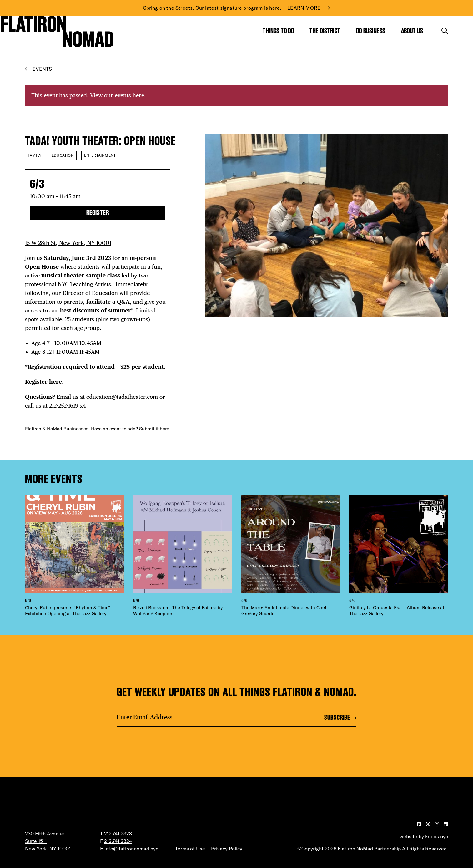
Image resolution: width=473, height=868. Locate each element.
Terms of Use (190, 849)
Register (98, 213)
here (55, 382)
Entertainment (100, 155)
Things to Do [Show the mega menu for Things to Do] (278, 31)
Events (42, 69)
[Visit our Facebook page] (420, 824)
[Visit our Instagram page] (438, 824)
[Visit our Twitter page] (429, 824)
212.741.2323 (118, 834)
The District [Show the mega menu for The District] (325, 31)
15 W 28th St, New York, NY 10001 (68, 243)
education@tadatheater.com (122, 397)
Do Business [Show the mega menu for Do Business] (371, 31)
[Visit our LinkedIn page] (446, 824)
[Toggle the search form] (445, 31)
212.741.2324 (118, 841)
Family (35, 155)
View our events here (117, 95)
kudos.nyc (437, 836)
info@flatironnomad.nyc (131, 849)
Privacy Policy (227, 849)
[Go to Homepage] (57, 31)
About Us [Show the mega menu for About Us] (412, 31)
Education (63, 155)
